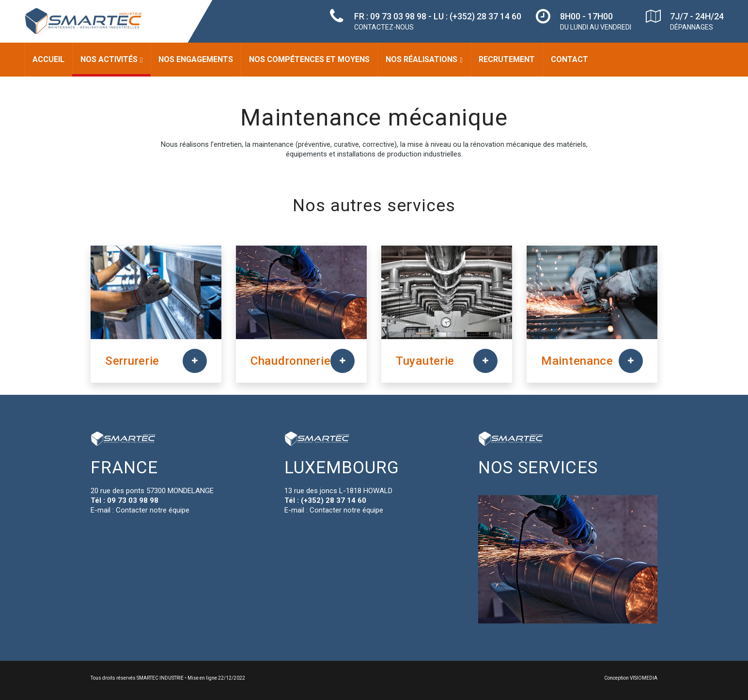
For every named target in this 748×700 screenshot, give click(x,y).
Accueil (48, 59)
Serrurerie (132, 361)
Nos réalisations (421, 59)
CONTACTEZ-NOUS (384, 27)
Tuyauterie (425, 361)
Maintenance (577, 361)
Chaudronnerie (290, 361)
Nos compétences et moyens (309, 59)
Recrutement (507, 59)
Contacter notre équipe (153, 510)
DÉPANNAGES (692, 27)
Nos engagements (196, 59)
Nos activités (109, 59)
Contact (569, 59)
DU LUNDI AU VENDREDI (596, 27)
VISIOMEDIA (644, 678)
